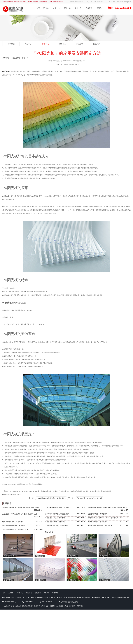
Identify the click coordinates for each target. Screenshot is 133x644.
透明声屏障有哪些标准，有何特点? (14, 526)
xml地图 (60, 606)
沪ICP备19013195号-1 (49, 606)
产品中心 (28, 44)
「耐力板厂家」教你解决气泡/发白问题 (89, 498)
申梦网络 (80, 606)
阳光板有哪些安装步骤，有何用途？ (100, 526)
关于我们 (11, 44)
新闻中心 (45, 44)
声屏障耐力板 (20, 597)
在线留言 (80, 44)
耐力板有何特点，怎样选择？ (98, 514)
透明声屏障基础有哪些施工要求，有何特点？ (103, 518)
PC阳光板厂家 (15, 58)
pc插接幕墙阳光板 (118, 597)
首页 (4, 593)
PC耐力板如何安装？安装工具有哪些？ (58, 508)
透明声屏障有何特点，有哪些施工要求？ (16, 530)
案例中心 (63, 44)
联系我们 (97, 44)
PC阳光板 (97, 597)
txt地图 (66, 606)
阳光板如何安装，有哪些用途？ (56, 518)
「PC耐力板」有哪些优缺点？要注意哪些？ (51, 498)
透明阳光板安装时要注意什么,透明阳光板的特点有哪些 (21, 508)
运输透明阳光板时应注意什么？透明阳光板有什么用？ (21, 514)
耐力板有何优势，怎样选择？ (98, 522)
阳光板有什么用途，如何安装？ (56, 522)
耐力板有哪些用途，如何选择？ (13, 522)
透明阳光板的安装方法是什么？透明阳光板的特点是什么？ (107, 508)
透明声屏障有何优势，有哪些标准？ (57, 514)
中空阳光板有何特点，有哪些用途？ (57, 526)
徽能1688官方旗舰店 (76, 2)
